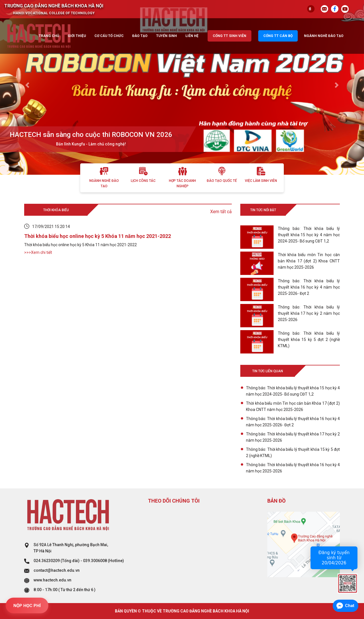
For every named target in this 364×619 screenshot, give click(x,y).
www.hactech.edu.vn (52, 580)
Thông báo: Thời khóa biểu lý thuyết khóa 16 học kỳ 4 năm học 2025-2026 (293, 468)
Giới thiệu (77, 36)
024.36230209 (47, 561)
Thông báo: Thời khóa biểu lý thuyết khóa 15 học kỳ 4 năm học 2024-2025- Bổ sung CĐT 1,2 (293, 391)
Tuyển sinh (167, 36)
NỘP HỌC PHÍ (27, 606)
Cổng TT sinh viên (229, 36)
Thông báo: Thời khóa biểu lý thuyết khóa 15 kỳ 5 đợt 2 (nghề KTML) (293, 453)
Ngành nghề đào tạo (324, 36)
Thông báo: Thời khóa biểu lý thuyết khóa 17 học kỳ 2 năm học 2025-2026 (293, 437)
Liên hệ (192, 36)
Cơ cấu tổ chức (109, 36)
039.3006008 (95, 561)
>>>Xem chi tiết (38, 252)
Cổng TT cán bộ (278, 36)
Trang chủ (49, 36)
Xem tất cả (221, 212)
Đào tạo (140, 36)
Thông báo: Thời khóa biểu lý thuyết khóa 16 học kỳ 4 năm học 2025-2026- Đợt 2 (293, 422)
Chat (350, 606)
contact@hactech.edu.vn (57, 570)
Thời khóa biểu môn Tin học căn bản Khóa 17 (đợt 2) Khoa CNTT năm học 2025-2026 (293, 406)
